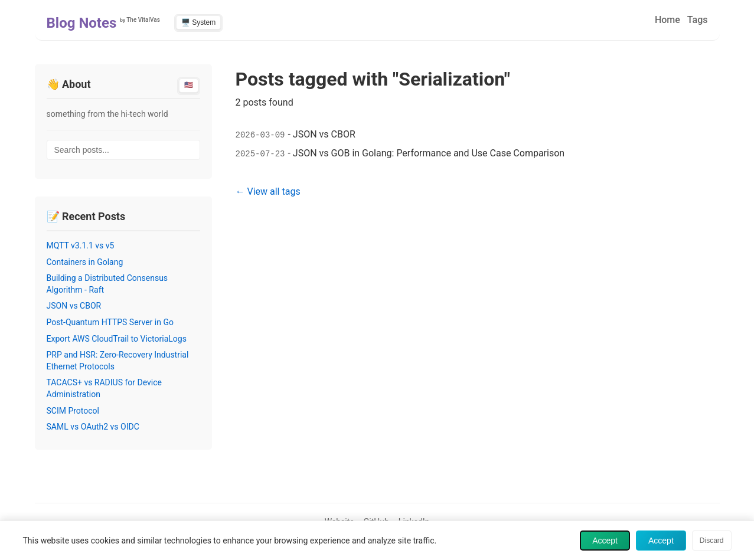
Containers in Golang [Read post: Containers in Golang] (85, 262)
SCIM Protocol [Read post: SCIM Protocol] (73, 411)
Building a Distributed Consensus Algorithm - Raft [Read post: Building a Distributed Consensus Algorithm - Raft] (107, 284)
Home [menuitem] (667, 20)
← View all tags (268, 191)
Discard (712, 541)
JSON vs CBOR (324, 134)
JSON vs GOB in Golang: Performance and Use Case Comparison (429, 153)
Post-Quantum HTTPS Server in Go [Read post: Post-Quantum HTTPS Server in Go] (110, 322)
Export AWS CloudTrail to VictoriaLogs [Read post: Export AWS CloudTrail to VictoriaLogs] (117, 339)
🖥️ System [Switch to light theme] (198, 22)
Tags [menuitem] (698, 20)
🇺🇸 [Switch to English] (189, 85)
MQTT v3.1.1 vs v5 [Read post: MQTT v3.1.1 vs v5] (81, 245)
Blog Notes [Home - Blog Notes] (82, 23)
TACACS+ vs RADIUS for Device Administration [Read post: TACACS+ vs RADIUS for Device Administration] (105, 388)
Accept (605, 541)
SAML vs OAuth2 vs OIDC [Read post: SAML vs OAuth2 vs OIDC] (93, 427)
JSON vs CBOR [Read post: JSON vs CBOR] (74, 306)
